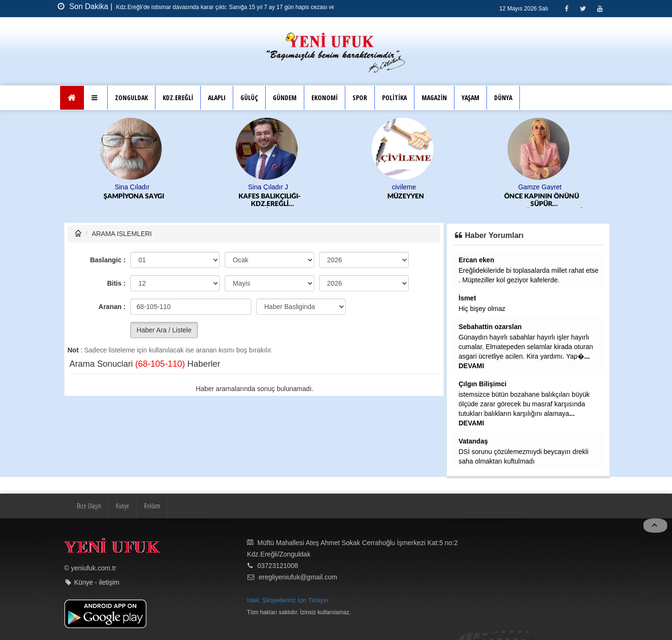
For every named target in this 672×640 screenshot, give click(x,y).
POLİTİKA (394, 98)
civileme (404, 187)
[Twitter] (583, 8)
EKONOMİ (325, 98)
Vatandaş (473, 441)
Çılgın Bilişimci (483, 384)
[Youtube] (600, 8)
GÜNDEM (285, 98)
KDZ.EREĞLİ (178, 98)
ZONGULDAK (131, 98)
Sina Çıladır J (268, 187)
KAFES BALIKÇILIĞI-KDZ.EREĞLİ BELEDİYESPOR (269, 201)
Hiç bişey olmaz (482, 309)
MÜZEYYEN (406, 196)
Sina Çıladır (132, 187)
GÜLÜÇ (249, 98)
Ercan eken (477, 260)
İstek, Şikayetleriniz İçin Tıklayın (288, 600)
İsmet (468, 298)
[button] (96, 98)
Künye (123, 506)
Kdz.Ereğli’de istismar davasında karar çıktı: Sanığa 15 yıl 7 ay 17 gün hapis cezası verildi (229, 7)
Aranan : (112, 307)
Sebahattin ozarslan (490, 327)
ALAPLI (217, 98)
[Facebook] (566, 8)
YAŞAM (470, 98)
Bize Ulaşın (89, 506)
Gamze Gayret (540, 187)
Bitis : (116, 283)
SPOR (360, 98)
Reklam (152, 506)
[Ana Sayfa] (72, 98)
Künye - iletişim (97, 582)
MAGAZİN (434, 98)
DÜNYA (503, 98)
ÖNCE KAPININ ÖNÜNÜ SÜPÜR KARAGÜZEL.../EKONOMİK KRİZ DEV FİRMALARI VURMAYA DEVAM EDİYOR (543, 201)
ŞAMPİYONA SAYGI (134, 196)
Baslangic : (108, 260)
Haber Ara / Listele (164, 330)
